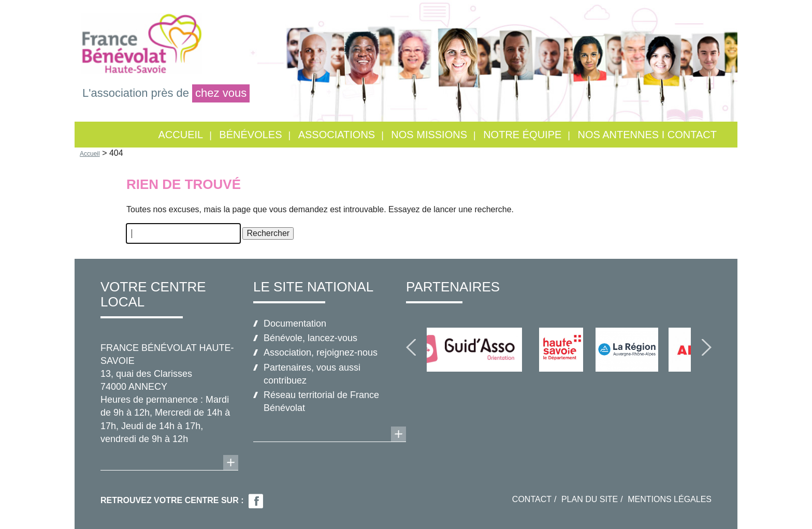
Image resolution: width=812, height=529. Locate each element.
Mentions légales (670, 499)
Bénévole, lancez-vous (310, 338)
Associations (337, 135)
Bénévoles (250, 135)
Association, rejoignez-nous (321, 352)
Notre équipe (522, 135)
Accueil (180, 135)
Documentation (295, 324)
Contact (532, 499)
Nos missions (429, 135)
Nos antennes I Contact (647, 135)
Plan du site (590, 499)
